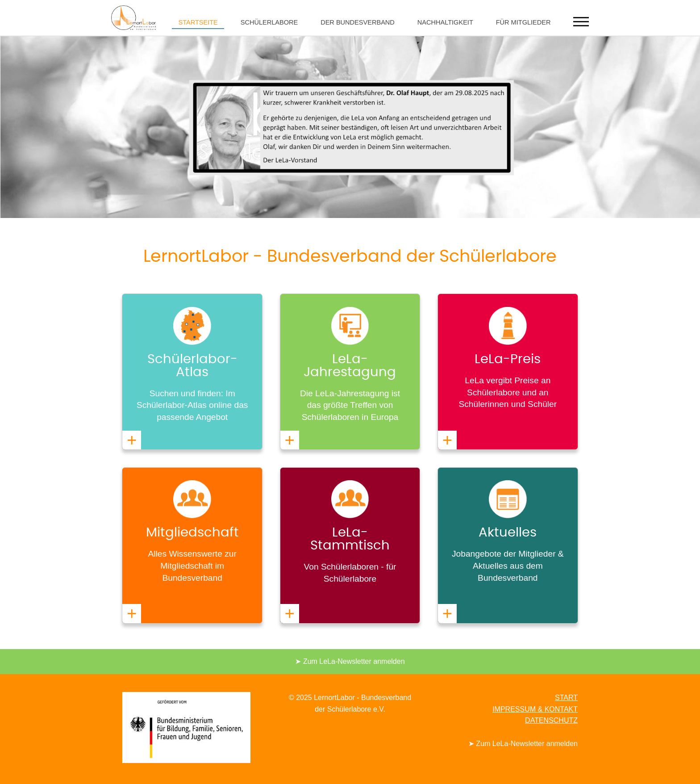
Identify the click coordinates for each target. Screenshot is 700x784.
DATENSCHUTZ (551, 720)
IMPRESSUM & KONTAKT (535, 709)
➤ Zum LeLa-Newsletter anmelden (350, 661)
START (566, 698)
